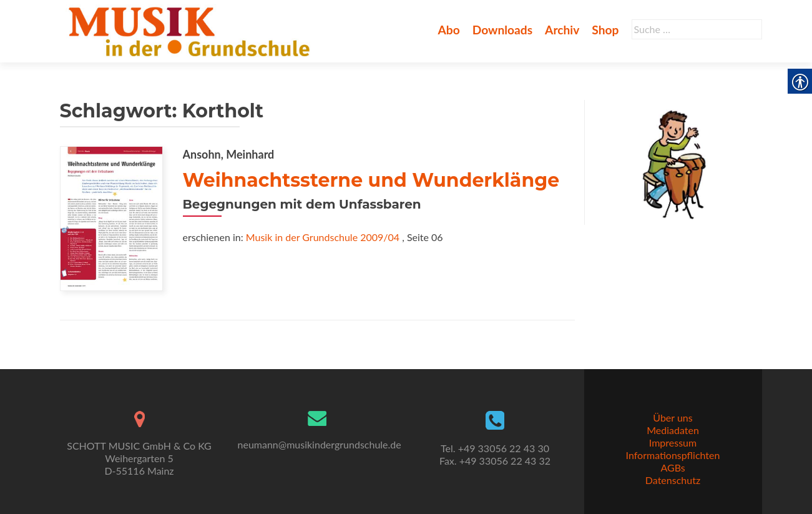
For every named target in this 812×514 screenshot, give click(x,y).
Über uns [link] (673, 418)
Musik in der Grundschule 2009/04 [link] (323, 237)
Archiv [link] (562, 30)
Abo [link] (448, 30)
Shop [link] (605, 30)
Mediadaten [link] (673, 430)
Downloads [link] (502, 30)
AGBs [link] (673, 467)
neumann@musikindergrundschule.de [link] (320, 444)
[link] (192, 30)
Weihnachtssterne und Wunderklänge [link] (371, 180)
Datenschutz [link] (673, 480)
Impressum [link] (673, 442)
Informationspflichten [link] (673, 455)
